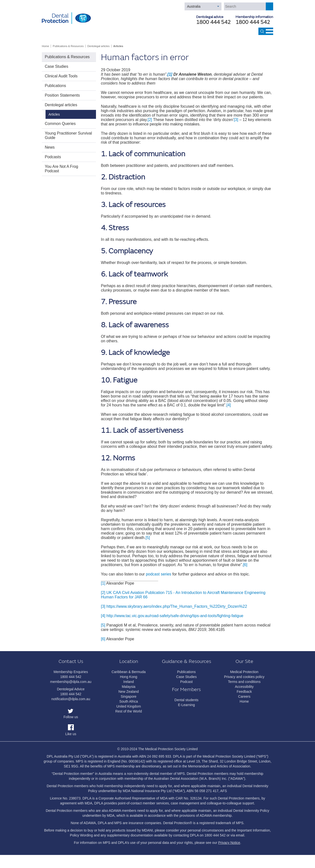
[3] (236, 120)
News (50, 147)
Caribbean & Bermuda (129, 672)
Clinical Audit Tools (61, 76)
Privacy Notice (229, 843)
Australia (194, 6)
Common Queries (60, 124)
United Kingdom (129, 706)
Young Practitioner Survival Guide (68, 135)
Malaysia (129, 687)
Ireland (129, 682)
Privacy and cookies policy (244, 677)
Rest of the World (129, 711)
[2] (150, 120)
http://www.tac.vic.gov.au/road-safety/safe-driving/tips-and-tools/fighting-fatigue (175, 616)
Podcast (186, 682)
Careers (244, 696)
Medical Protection (244, 672)
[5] (148, 538)
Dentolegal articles (99, 46)
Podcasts (53, 157)
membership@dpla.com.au (71, 682)
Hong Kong (128, 677)
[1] (103, 583)
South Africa (129, 701)
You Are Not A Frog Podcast (62, 169)
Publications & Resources (68, 46)
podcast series (159, 574)
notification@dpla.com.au (71, 699)
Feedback (244, 692)
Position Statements (62, 95)
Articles (118, 46)
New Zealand (129, 692)
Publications (55, 86)
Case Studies (56, 66)
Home (45, 46)
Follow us (71, 717)
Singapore (129, 696)
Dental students (186, 700)
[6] (245, 565)
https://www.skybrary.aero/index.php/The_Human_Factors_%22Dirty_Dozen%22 (177, 606)
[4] (229, 405)
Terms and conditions (244, 682)
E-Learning (186, 705)
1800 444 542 (253, 22)
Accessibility (244, 687)
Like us (71, 734)
